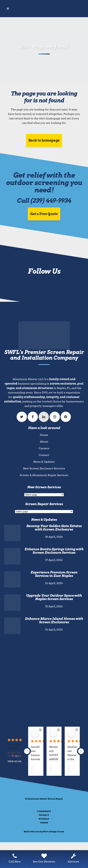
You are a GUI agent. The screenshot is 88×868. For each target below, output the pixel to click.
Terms (44, 823)
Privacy (44, 815)
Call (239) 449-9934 (44, 201)
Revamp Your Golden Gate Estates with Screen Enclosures (54, 528)
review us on (15, 761)
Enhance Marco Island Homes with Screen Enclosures (54, 620)
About (44, 442)
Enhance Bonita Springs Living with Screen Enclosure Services (54, 551)
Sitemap (44, 819)
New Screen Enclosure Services (44, 468)
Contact (44, 455)
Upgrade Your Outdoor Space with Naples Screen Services (54, 597)
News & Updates (44, 462)
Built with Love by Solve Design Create (44, 832)
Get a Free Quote (44, 214)
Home (44, 435)
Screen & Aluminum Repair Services (44, 475)
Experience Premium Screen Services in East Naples (54, 574)
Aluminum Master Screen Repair (45, 799)
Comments (44, 811)
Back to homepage (44, 140)
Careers (44, 448)
